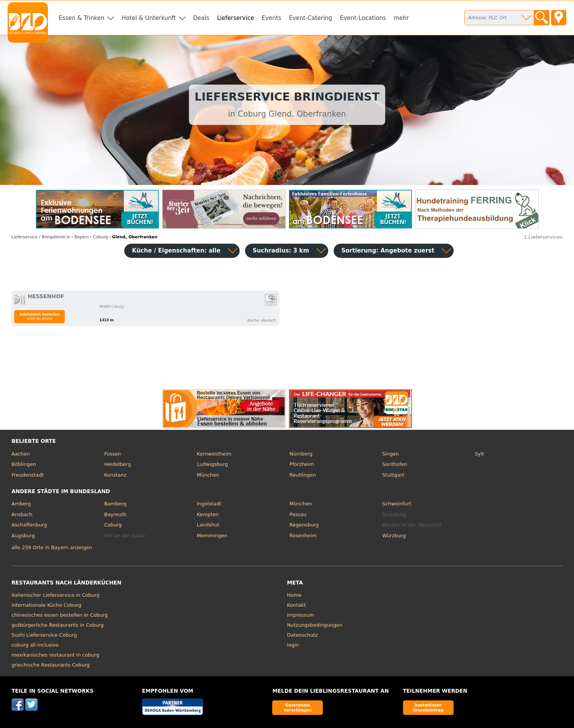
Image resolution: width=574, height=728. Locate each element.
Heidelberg (118, 464)
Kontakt (297, 605)
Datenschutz (303, 635)
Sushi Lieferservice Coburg (44, 635)
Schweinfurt (397, 504)
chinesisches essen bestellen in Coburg (60, 615)
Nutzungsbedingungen (315, 625)
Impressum (301, 615)
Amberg (21, 504)
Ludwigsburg (212, 464)
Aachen (21, 454)
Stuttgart (393, 475)
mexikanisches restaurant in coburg (55, 655)
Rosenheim (303, 536)
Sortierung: (388, 251)
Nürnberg (301, 454)
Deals (201, 18)
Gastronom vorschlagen (298, 707)
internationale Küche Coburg (46, 605)
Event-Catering (310, 18)
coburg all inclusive (35, 645)
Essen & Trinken (81, 18)
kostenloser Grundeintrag (428, 707)
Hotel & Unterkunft (149, 18)
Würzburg (394, 536)
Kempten (208, 514)
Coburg (113, 525)
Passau (298, 514)
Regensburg (304, 525)
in (41, 237)
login (293, 645)
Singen (391, 454)
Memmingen (212, 536)
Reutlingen (303, 475)
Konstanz (115, 475)
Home (294, 595)
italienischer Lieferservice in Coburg (56, 595)
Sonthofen (395, 464)
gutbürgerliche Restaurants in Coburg (58, 625)
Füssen (113, 454)
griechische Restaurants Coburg (51, 665)
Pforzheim (302, 464)
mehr (401, 18)
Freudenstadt (28, 475)
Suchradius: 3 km (281, 251)
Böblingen (24, 464)
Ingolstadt (209, 504)
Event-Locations (363, 18)
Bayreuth (115, 514)
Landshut (208, 525)
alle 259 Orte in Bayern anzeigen (52, 547)
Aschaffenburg (29, 525)
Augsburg (23, 536)
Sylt (479, 454)
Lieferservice (236, 18)
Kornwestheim (214, 454)
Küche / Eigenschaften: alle (176, 251)
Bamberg (115, 504)
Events (271, 18)
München (208, 475)
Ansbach (22, 514)
